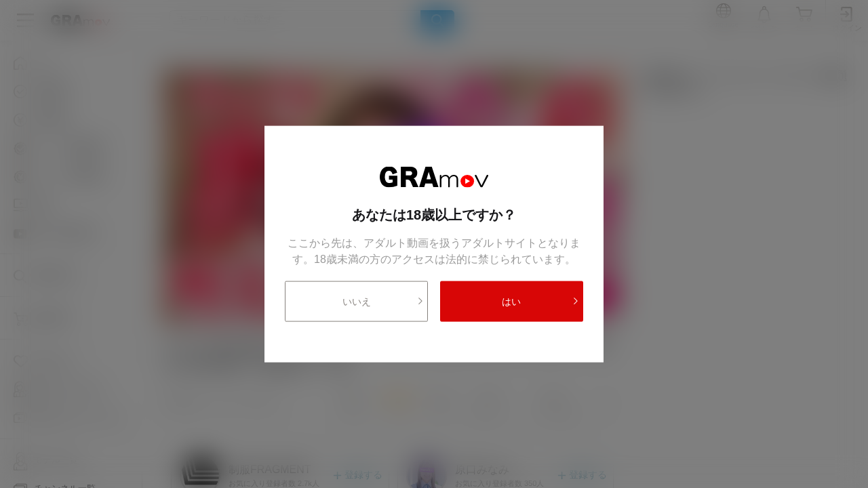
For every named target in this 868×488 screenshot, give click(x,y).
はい (540, 301)
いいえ (383, 301)
